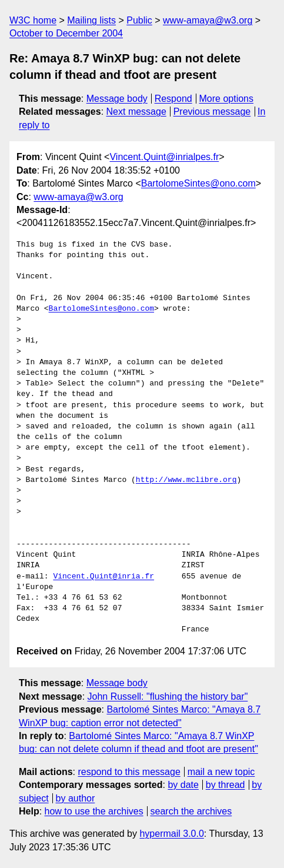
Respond (173, 99)
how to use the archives (94, 811)
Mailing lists (91, 20)
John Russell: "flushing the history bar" (168, 696)
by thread (225, 785)
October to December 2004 (66, 33)
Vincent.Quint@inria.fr (103, 577)
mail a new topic (221, 772)
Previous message (212, 112)
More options (227, 99)
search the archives (191, 811)
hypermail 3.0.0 (171, 834)
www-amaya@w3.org (208, 20)
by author (76, 798)
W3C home (33, 20)
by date (183, 785)
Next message (136, 112)
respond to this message (129, 772)
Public (139, 20)
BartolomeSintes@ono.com (198, 183)
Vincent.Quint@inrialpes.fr (164, 157)
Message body (117, 99)
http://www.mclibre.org (186, 480)
